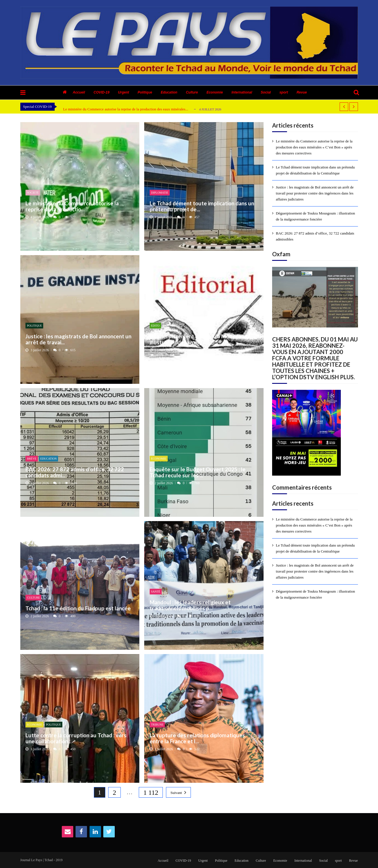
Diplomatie (160, 193)
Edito (155, 326)
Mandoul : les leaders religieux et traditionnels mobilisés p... (190, 605)
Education (169, 92)
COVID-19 (101, 92)
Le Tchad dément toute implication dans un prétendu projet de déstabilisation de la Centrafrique (315, 170)
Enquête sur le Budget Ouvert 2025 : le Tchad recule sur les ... (198, 472)
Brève (32, 459)
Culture (192, 92)
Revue (302, 92)
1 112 (151, 792)
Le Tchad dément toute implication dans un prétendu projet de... (202, 206)
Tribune (157, 725)
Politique (145, 92)
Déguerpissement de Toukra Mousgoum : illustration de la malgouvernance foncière (315, 216)
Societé (33, 193)
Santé (156, 592)
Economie (215, 92)
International (242, 92)
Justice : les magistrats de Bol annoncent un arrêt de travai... (78, 339)
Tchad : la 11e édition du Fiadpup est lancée (78, 608)
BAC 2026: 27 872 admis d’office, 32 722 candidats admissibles (315, 236)
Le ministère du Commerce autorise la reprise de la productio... (72, 206)
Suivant (176, 793)
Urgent (123, 92)
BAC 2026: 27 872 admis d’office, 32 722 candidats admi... (75, 472)
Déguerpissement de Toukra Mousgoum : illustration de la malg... (200, 339)
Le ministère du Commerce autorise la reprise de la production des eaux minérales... (126, 109)
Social (266, 92)
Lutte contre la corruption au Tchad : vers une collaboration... (76, 738)
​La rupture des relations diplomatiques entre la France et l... (197, 738)
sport (284, 92)
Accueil (79, 92)
